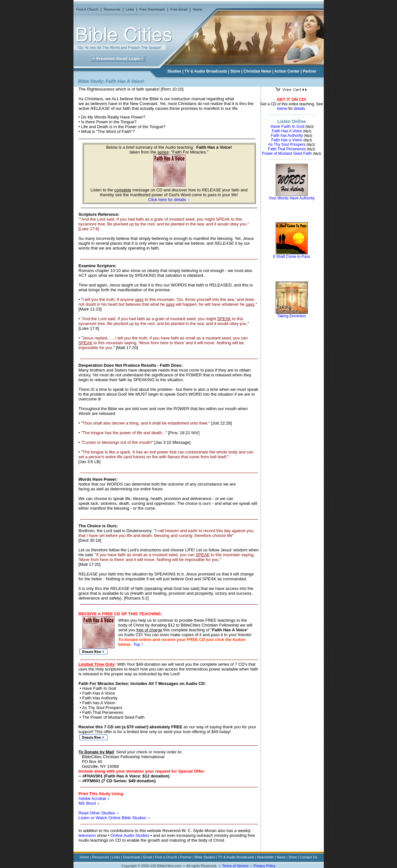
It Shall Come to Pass (292, 257)
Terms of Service (235, 866)
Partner (310, 71)
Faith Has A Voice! (125, 81)
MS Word (88, 803)
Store (235, 71)
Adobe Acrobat (94, 798)
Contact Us (308, 857)
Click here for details (169, 200)
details (300, 109)
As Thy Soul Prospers (287, 145)
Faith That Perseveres (287, 149)
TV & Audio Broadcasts (206, 71)
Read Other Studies (99, 813)
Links (130, 9)
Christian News (258, 71)
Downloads (132, 857)
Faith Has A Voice (287, 131)
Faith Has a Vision (287, 140)
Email (148, 857)
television (87, 835)
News (281, 857)
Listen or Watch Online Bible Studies (114, 818)
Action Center (287, 71)
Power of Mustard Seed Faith (287, 153)
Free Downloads (152, 9)
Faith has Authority (287, 136)
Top (138, 644)
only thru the (108, 588)
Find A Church (87, 9)
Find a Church (166, 857)
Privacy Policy (264, 866)
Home (197, 9)
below (282, 109)
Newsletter (265, 857)
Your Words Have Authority (292, 198)
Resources (112, 9)
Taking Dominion (292, 316)
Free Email (179, 9)
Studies (174, 71)
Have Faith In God (288, 126)
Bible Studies (205, 857)
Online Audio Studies (130, 835)
